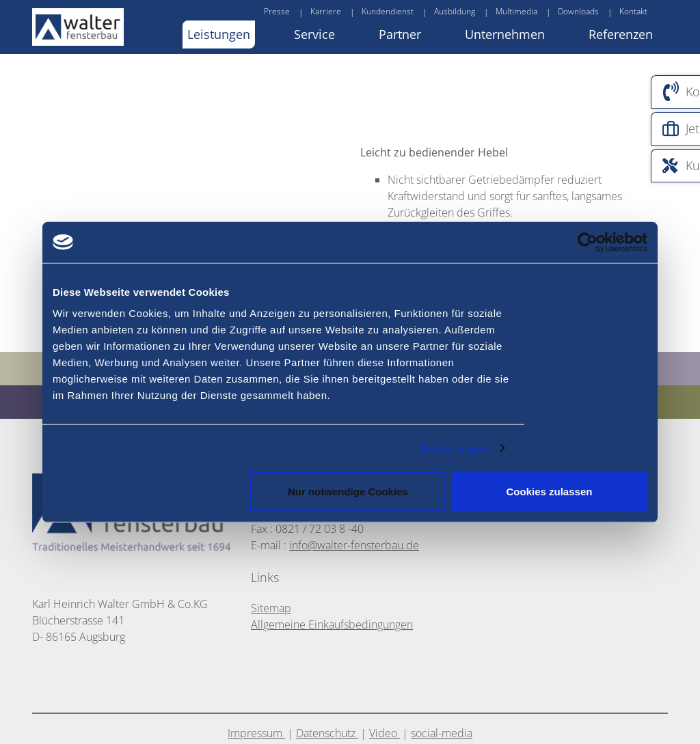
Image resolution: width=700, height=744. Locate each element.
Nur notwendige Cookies (348, 492)
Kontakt (633, 11)
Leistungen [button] (219, 34)
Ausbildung (455, 11)
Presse (277, 11)
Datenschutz (327, 733)
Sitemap (271, 608)
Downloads (578, 11)
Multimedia (516, 11)
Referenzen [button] (621, 34)
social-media (442, 733)
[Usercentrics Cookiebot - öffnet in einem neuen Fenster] (612, 242)
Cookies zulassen (550, 492)
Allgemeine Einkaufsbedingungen (332, 624)
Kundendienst (388, 11)
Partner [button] (400, 34)
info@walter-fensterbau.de (354, 545)
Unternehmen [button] (505, 34)
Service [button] (314, 34)
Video (385, 733)
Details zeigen (453, 448)
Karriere (326, 11)
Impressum (256, 733)
